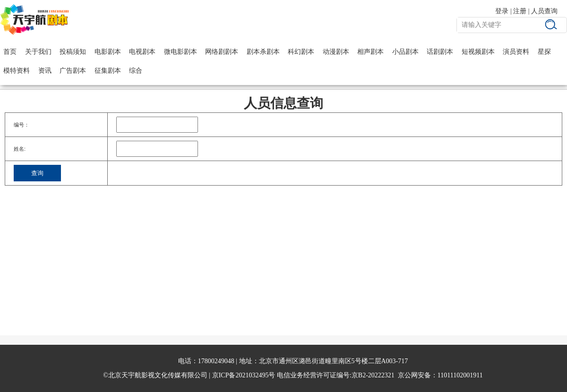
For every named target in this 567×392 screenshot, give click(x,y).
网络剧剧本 (222, 52)
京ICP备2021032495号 (244, 375)
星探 (544, 52)
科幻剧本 (301, 52)
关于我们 (38, 52)
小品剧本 (405, 52)
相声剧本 (370, 52)
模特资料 (17, 71)
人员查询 (544, 11)
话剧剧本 (440, 52)
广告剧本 (73, 71)
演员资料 (516, 52)
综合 (136, 71)
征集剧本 (108, 71)
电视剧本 (142, 52)
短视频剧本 (478, 52)
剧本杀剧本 (263, 52)
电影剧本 (108, 52)
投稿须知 (73, 52)
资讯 (45, 71)
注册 (520, 11)
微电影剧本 (180, 52)
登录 (502, 11)
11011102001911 (460, 375)
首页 (10, 52)
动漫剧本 (336, 52)
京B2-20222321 (373, 375)
